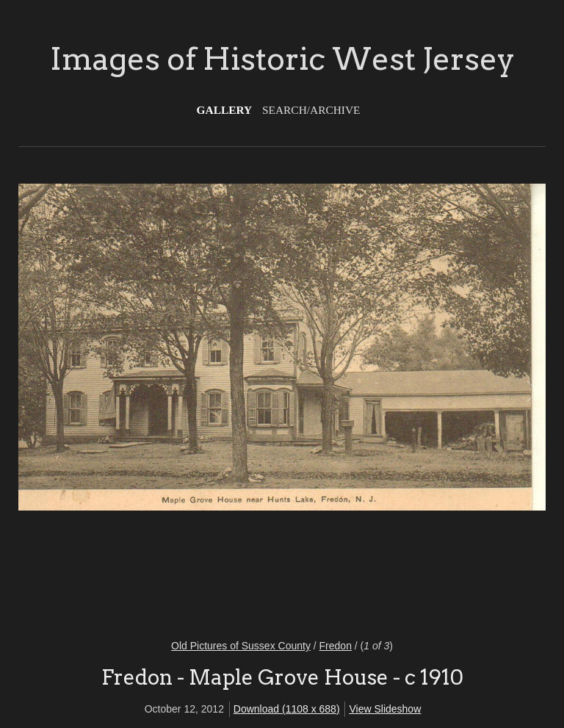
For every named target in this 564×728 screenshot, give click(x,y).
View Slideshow (385, 709)
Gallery (225, 110)
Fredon (336, 646)
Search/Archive (311, 110)
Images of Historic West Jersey (282, 59)
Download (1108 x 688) (287, 709)
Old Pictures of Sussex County (241, 646)
